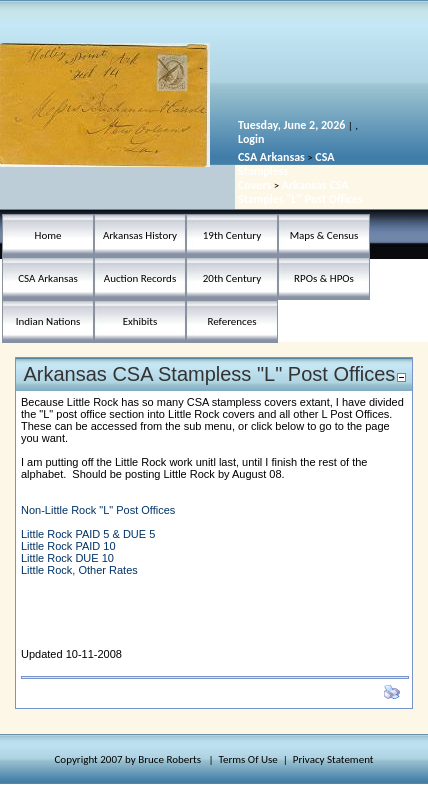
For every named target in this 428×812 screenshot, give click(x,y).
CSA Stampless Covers (286, 171)
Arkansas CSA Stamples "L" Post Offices (300, 192)
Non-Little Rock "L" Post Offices (98, 510)
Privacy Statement (333, 759)
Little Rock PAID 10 (68, 546)
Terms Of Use (248, 759)
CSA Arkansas (271, 157)
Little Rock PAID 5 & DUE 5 (88, 534)
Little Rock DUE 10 (67, 558)
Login (251, 139)
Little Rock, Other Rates (79, 570)
